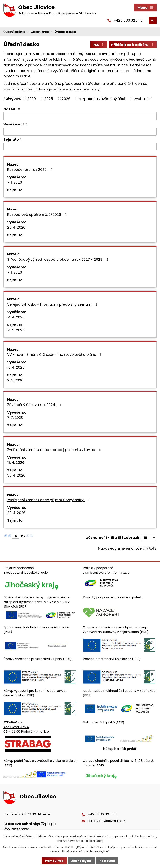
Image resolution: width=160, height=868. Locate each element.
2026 (66, 99)
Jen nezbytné (81, 861)
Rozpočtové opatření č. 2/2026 (38, 214)
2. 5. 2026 (15, 380)
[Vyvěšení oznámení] (80, 132)
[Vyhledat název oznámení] (80, 116)
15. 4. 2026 (16, 367)
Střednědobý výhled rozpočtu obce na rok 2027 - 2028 (58, 259)
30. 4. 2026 (16, 475)
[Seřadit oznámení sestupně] (19, 110)
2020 (31, 99)
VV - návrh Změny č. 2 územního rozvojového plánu (55, 355)
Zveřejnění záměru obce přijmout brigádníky (49, 500)
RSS (99, 45)
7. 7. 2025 (15, 418)
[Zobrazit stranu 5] (16, 536)
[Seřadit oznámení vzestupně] (19, 108)
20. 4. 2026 (16, 227)
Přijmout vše (54, 861)
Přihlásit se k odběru (133, 45)
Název (10, 109)
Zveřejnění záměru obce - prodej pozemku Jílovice (55, 450)
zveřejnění (143, 99)
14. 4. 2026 (16, 317)
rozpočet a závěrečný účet (102, 99)
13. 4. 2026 (16, 462)
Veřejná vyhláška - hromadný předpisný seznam (53, 304)
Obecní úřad (40, 32)
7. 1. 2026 (15, 182)
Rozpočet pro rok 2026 (30, 170)
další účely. (96, 841)
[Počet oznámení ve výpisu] (149, 538)
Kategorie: (12, 98)
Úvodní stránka (14, 32)
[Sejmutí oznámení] (80, 146)
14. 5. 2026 (16, 330)
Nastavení (107, 861)
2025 (49, 99)
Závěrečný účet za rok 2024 (35, 405)
